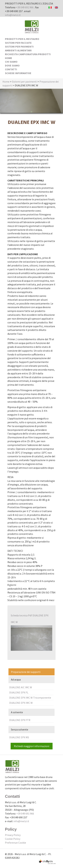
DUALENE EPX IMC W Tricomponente (30, 698)
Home (9, 58)
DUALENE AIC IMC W (21, 687)
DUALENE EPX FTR (20, 720)
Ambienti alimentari (18, 50)
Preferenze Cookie (16, 843)
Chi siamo (11, 62)
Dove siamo (12, 65)
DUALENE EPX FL (19, 692)
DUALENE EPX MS (19, 737)
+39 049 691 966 (25, 7)
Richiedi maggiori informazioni (32, 746)
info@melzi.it (13, 15)
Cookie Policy (13, 839)
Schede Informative (18, 73)
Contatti (11, 69)
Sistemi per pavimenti (19, 47)
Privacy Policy (13, 835)
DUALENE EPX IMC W (21, 703)
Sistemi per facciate (18, 43)
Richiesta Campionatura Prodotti (28, 54)
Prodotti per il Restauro (22, 39)
